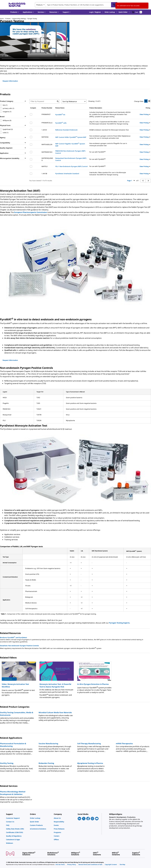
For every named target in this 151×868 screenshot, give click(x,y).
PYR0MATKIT (46, 114)
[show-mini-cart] (137, 12)
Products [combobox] (39, 5)
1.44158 (44, 174)
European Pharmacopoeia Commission (31, 212)
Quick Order (123, 12)
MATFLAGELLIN (47, 144)
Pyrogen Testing (32, 19)
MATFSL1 (45, 166)
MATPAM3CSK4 (47, 152)
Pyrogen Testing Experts (119, 623)
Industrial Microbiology (19, 19)
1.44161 (44, 130)
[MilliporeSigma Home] (17, 5)
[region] (75, 679)
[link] (17, 818)
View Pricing (145, 114)
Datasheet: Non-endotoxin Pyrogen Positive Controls (19, 646)
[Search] (114, 5)
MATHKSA (45, 137)
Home (2, 19)
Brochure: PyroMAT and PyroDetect (14, 637)
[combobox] (76, 5)
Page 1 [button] (131, 181)
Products (8, 19)
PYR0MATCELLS (47, 123)
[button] (95, 12)
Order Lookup (110, 12)
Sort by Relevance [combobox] (70, 101)
